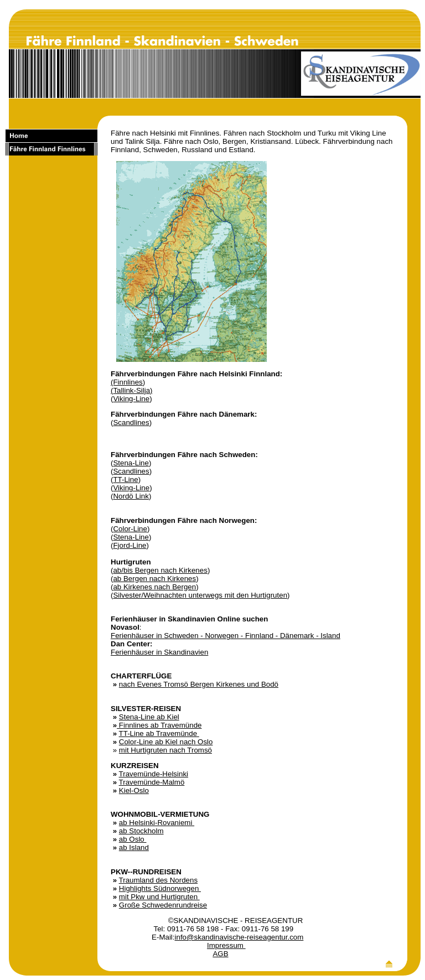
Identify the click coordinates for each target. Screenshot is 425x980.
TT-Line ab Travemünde (159, 733)
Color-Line (130, 529)
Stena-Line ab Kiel (149, 717)
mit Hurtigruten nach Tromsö (165, 750)
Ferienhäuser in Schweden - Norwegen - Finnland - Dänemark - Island (226, 636)
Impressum (226, 945)
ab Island (134, 847)
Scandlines (131, 422)
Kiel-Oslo (134, 790)
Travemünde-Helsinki (154, 774)
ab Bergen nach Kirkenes (154, 579)
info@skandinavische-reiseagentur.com (239, 937)
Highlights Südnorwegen (160, 888)
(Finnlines (127, 382)
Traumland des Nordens (158, 880)
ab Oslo (133, 839)
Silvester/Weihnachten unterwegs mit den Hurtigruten (200, 595)
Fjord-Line (129, 545)
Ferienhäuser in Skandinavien (159, 652)
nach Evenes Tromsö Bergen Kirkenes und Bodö (199, 684)
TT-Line (125, 479)
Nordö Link (131, 496)
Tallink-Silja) (133, 390)
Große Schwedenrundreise (163, 905)
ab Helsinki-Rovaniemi (157, 823)
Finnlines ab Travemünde (159, 725)
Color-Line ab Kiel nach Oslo (166, 742)
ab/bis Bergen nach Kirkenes (160, 570)
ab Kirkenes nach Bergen (154, 587)
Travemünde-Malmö (152, 782)
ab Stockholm (141, 831)
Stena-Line (131, 463)
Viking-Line (131, 399)
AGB (220, 954)
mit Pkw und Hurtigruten (159, 897)
